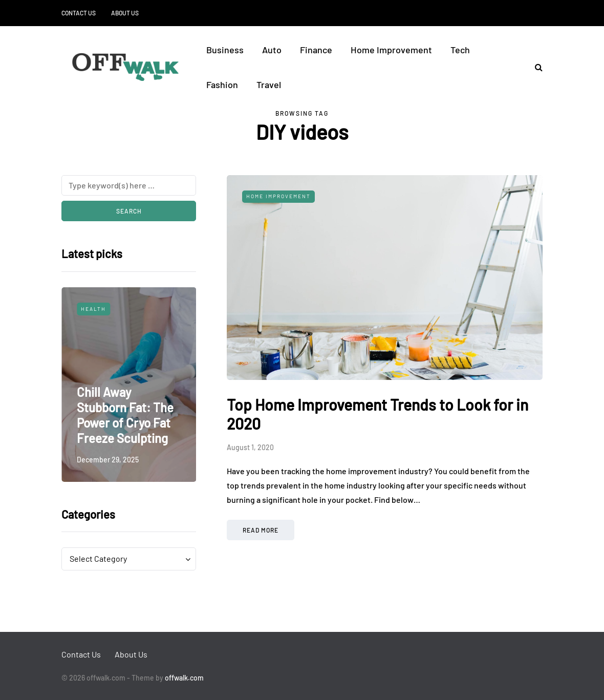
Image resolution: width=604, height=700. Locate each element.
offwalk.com (184, 678)
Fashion (222, 84)
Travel (269, 84)
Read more (261, 530)
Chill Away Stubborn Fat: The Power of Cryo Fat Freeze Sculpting (125, 415)
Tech (460, 50)
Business (225, 50)
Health (93, 309)
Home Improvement (391, 50)
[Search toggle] (535, 67)
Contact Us (79, 13)
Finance (316, 50)
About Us (125, 13)
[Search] (129, 185)
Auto (272, 50)
